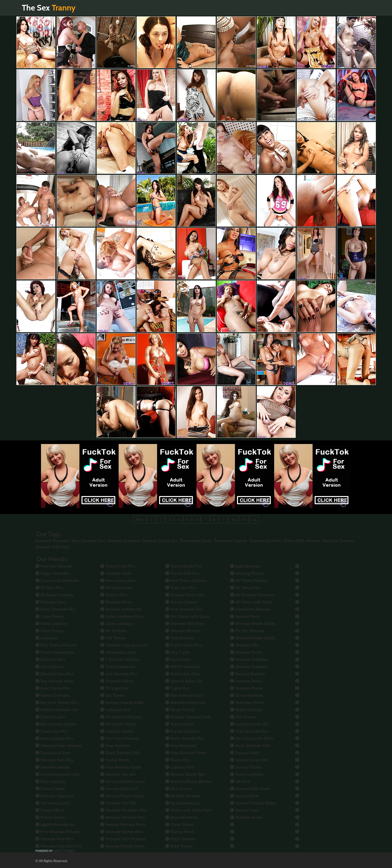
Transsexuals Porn (265, 541)
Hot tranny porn (52, 803)
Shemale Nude (116, 573)
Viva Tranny (178, 659)
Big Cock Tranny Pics (56, 702)
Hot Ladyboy (49, 666)
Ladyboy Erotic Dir (249, 724)
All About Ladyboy (54, 595)
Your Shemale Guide (121, 767)
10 (233, 520)
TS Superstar (114, 688)
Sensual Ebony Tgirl (185, 774)
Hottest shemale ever (57, 709)
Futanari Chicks (117, 731)
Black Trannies (181, 839)
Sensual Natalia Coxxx (122, 781)
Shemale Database (249, 659)
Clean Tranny (179, 824)
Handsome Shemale (250, 609)
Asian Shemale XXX (250, 745)
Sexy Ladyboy (50, 781)
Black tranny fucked (56, 724)
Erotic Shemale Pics (55, 609)
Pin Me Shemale (247, 630)
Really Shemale (246, 709)
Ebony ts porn (50, 717)
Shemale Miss (50, 659)
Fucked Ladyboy (182, 731)
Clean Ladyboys (117, 623)
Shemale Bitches (183, 630)
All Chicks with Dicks (251, 602)
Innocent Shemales (52, 541)
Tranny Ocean (50, 817)
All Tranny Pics (245, 587)
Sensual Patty (245, 753)
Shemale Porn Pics (54, 839)
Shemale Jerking (52, 767)
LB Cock (240, 781)
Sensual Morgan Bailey (253, 803)
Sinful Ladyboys (247, 774)
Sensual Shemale (248, 674)
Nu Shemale (114, 630)
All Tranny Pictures (249, 580)
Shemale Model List (185, 702)
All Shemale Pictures (121, 717)
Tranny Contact (181, 602)
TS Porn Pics (49, 587)
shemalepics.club (118, 652)
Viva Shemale (180, 638)
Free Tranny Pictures (56, 645)
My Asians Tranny (118, 724)
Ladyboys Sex (115, 709)
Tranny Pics (178, 760)
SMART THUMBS (64, 851)
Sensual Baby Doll (119, 788)
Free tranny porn (118, 580)
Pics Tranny (243, 717)
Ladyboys (46, 638)
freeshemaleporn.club (57, 774)
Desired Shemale (183, 796)
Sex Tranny (112, 695)
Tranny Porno (115, 760)
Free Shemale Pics (184, 609)
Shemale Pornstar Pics (123, 817)
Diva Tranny (178, 788)
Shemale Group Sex (160, 541)
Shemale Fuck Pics (54, 760)
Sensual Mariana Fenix (123, 824)
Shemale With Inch (52, 547)
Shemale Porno (116, 602)
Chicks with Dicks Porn (188, 810)
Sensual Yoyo (244, 810)
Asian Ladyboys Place (122, 616)
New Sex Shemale (54, 566)
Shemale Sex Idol (118, 774)
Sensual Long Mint (249, 760)
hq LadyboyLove (182, 803)
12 (254, 520)
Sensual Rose (244, 796)
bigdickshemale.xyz (55, 824)
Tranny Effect (50, 810)
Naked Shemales (53, 695)
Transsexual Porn (53, 753)
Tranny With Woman (302, 541)
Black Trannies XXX (120, 753)
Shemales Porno (247, 702)
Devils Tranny (180, 709)
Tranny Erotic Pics (184, 566)
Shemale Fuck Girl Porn (59, 846)
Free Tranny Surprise (186, 580)
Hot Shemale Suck (184, 695)
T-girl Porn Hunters (120, 659)
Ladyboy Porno (246, 681)
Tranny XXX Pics (182, 573)
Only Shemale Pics (249, 731)
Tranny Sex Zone (183, 674)
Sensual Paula (245, 616)
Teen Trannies (115, 745)
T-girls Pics (177, 688)
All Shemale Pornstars (252, 595)
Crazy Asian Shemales (57, 580)
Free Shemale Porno (186, 753)
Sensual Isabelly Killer (122, 702)
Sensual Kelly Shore (250, 788)
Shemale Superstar (55, 796)
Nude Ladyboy (51, 623)
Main (140, 520)
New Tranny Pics (53, 688)
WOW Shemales (183, 666)
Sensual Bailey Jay (184, 681)
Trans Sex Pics (180, 587)
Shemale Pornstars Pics (123, 810)
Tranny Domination (55, 652)
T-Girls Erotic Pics (184, 645)
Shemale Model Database (255, 623)
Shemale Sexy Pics (54, 674)
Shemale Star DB (118, 803)
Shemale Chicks (117, 681)
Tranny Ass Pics (52, 731)
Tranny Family (50, 788)
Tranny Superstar (118, 666)
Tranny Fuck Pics (118, 566)
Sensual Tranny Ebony (122, 796)
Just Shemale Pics (118, 674)
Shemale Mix (244, 645)
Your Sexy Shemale (120, 738)
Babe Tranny (179, 846)
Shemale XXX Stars (185, 623)
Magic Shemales (52, 573)
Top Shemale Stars (54, 681)
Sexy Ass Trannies (338, 541)
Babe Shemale (245, 566)
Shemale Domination (121, 831)
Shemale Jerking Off (121, 609)
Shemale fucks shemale (59, 745)
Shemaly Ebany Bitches (188, 781)
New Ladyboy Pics (54, 738)
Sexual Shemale (247, 695)
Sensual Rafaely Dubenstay (127, 846)
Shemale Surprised (124, 541)
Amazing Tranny (247, 573)
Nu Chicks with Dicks (252, 738)
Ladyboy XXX (180, 767)
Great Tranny (49, 630)
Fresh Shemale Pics (185, 738)
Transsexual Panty (196, 541)
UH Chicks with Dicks (187, 616)
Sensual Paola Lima (185, 595)
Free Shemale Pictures (58, 831)
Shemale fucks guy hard (124, 645)
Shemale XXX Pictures (123, 839)
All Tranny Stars (116, 587)
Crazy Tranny (49, 616)
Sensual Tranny (246, 767)
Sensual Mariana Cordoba (191, 717)
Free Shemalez (181, 745)
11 (244, 520)
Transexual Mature (230, 541)
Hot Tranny (113, 638)
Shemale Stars (50, 602)
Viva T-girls (178, 652)
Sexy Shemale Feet (88, 541)
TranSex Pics (114, 595)
